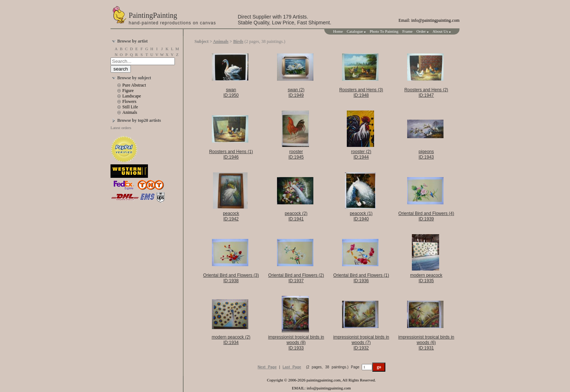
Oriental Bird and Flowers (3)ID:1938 (231, 278)
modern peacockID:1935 (426, 278)
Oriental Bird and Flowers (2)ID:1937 (296, 278)
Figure (128, 91)
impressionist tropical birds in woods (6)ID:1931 (426, 343)
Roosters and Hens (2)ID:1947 (426, 93)
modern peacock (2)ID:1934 (231, 340)
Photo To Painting (384, 31)
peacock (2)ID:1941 (296, 216)
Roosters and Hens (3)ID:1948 (361, 93)
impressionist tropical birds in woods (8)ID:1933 (296, 343)
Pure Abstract (134, 85)
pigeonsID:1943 (426, 154)
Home (338, 31)
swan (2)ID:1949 (296, 93)
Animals (130, 112)
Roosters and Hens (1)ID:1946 (231, 154)
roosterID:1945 (296, 154)
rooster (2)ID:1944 (361, 154)
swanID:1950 (231, 93)
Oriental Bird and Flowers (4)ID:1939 (426, 216)
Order (423, 31)
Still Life (130, 107)
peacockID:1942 (231, 216)
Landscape (132, 96)
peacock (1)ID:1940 (361, 216)
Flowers (130, 101)
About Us (442, 31)
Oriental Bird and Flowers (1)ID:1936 (361, 278)
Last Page (292, 367)
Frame (408, 31)
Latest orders (121, 128)
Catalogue (356, 31)
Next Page (267, 367)
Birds (238, 41)
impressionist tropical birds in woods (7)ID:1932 (361, 343)
